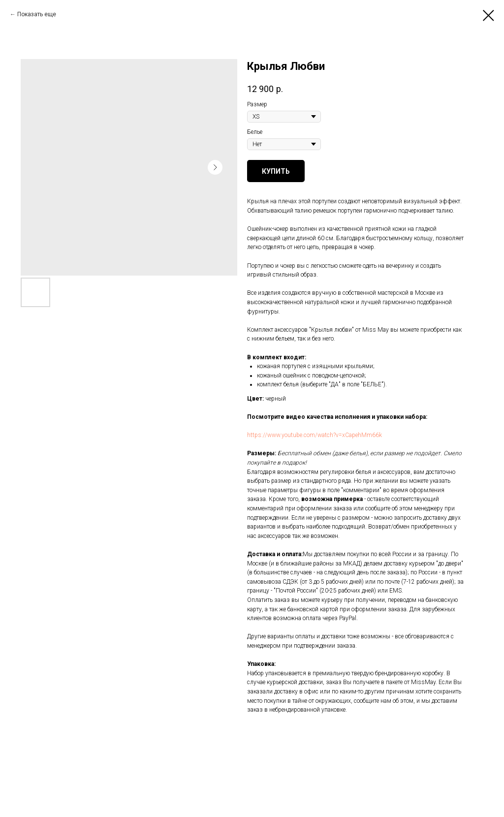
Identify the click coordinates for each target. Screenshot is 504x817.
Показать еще (37, 14)
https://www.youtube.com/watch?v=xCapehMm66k (315, 435)
